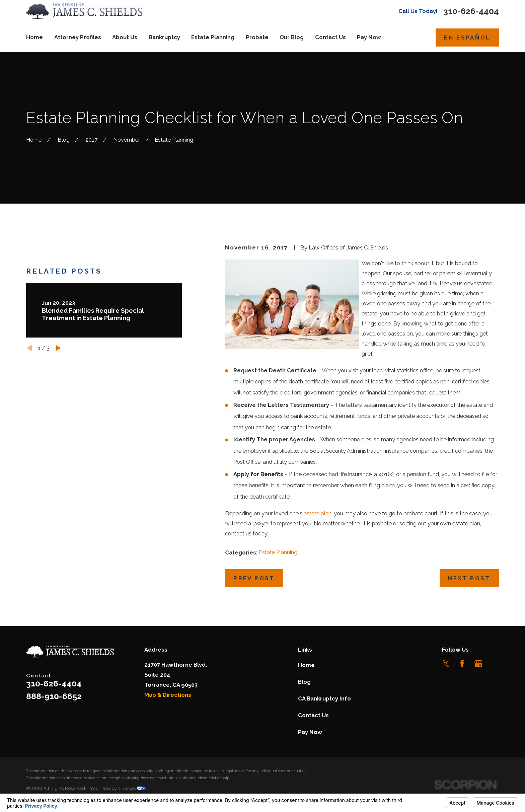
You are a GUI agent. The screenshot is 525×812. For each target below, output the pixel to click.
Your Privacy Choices (118, 788)
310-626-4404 (471, 11)
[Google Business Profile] (478, 663)
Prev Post (254, 578)
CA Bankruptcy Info (324, 698)
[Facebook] (462, 663)
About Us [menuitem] (125, 37)
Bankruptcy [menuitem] (164, 37)
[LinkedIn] (495, 663)
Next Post (469, 578)
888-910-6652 (54, 696)
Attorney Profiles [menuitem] (78, 37)
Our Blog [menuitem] (292, 37)
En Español (467, 38)
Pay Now (310, 732)
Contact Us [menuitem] (330, 37)
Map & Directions (168, 695)
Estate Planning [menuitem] (213, 37)
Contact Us (313, 715)
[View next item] (58, 396)
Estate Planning (278, 552)
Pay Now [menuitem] (369, 37)
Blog (304, 682)
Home (306, 665)
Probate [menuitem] (257, 37)
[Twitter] (446, 663)
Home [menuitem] (34, 37)
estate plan (318, 513)
